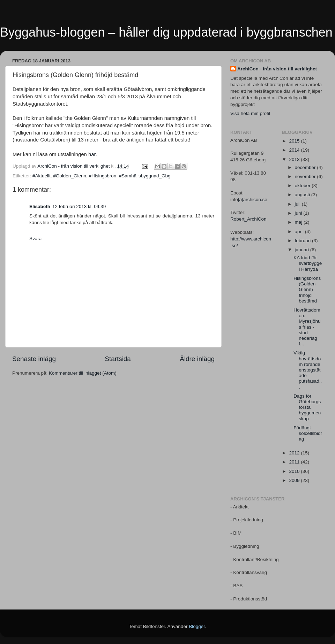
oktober (303, 186)
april (300, 232)
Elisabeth (40, 206)
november (306, 177)
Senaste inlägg (34, 359)
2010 (295, 471)
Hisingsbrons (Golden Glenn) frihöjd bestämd (307, 290)
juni (299, 213)
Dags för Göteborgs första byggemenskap (307, 407)
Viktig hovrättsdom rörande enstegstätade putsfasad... (308, 370)
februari (304, 241)
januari (303, 250)
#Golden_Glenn (70, 176)
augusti (303, 195)
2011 (295, 462)
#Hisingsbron (102, 176)
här (92, 154)
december (306, 167)
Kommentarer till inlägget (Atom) (83, 373)
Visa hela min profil (250, 113)
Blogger (197, 626)
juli (298, 204)
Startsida (118, 359)
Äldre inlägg (197, 359)
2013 (295, 159)
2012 (295, 453)
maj (299, 222)
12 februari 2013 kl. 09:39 (79, 206)
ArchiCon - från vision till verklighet (277, 69)
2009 (295, 480)
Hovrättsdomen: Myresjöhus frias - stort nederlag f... (307, 327)
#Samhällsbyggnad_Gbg (145, 176)
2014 (295, 150)
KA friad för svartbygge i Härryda (308, 263)
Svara (35, 239)
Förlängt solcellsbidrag (308, 433)
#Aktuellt (42, 176)
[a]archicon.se (253, 200)
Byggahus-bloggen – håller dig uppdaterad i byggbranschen (166, 32)
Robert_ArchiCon (248, 219)
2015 (295, 141)
